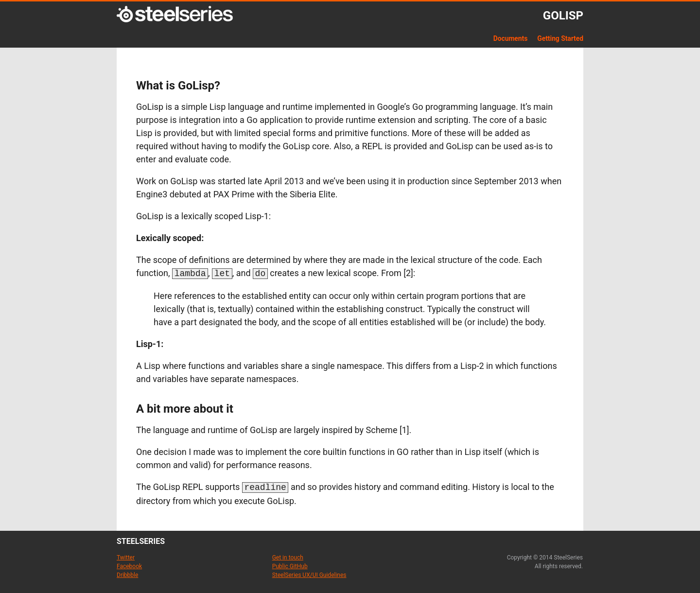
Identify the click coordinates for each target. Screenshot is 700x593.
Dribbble (127, 573)
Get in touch (288, 556)
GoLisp (563, 16)
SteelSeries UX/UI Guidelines (309, 573)
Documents (511, 38)
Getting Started (560, 38)
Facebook (129, 564)
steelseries (141, 539)
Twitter (126, 556)
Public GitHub (290, 564)
